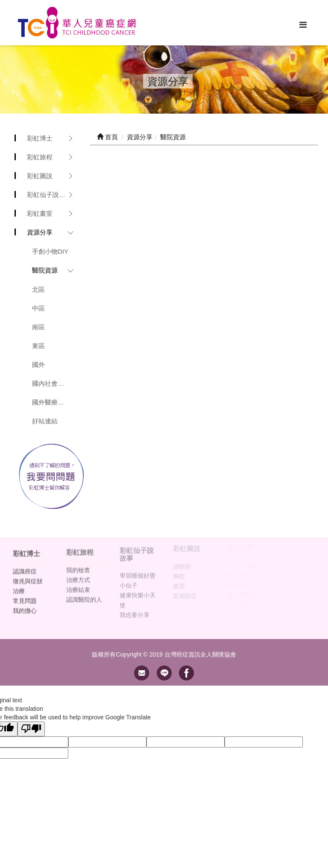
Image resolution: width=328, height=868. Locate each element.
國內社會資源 (51, 383)
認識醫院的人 (84, 595)
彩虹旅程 (40, 157)
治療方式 (78, 575)
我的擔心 (25, 607)
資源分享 (40, 232)
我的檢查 (78, 566)
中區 (38, 308)
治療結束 (78, 585)
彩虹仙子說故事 (49, 195)
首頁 (107, 137)
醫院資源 (45, 270)
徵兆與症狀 (28, 577)
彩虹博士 (40, 138)
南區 (38, 327)
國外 (38, 365)
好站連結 (45, 421)
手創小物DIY (50, 251)
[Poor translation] (31, 729)
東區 (38, 346)
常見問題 (25, 597)
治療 (19, 587)
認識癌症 (25, 567)
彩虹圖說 (40, 176)
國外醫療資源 (51, 402)
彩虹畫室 (40, 213)
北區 (38, 289)
